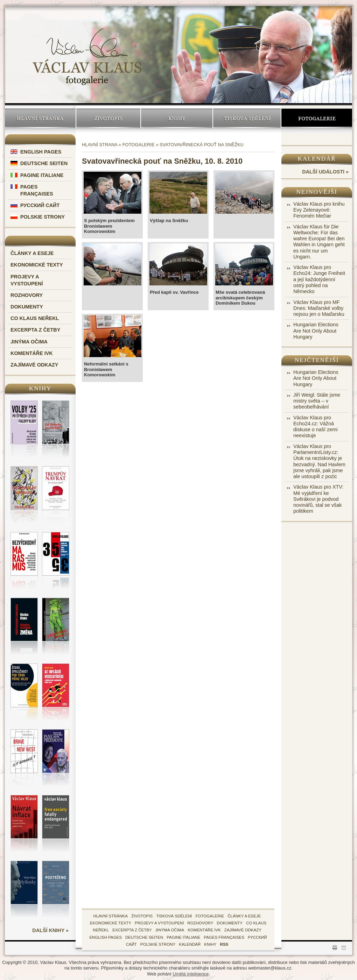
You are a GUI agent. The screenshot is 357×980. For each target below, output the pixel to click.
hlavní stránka (111, 916)
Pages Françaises (224, 937)
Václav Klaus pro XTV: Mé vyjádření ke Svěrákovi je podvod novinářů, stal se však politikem (318, 499)
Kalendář (317, 159)
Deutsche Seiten (44, 163)
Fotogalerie (317, 118)
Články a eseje (32, 253)
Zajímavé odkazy (34, 365)
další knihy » (50, 930)
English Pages (41, 152)
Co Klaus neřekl (35, 318)
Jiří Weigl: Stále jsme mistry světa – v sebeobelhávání (317, 401)
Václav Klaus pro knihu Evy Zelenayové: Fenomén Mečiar (319, 210)
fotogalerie (210, 916)
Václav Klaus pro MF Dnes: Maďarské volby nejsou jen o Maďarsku (319, 308)
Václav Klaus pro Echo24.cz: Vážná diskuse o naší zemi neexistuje (315, 427)
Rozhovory (27, 295)
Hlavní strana (100, 145)
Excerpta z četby (35, 330)
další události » (325, 172)
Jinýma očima (29, 342)
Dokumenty (27, 307)
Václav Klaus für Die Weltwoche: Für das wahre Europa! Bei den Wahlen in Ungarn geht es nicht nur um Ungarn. (319, 242)
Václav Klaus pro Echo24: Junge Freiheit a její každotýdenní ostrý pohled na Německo (319, 279)
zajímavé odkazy (243, 930)
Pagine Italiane (42, 175)
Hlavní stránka (40, 118)
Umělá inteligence (191, 974)
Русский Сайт (40, 205)
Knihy (177, 118)
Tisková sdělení (247, 118)
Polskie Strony (43, 217)
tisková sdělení (174, 916)
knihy (210, 944)
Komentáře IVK (32, 353)
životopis (142, 916)
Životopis (108, 118)
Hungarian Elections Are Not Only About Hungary (316, 331)
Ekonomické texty (37, 265)
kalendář (190, 944)
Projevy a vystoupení (159, 923)
